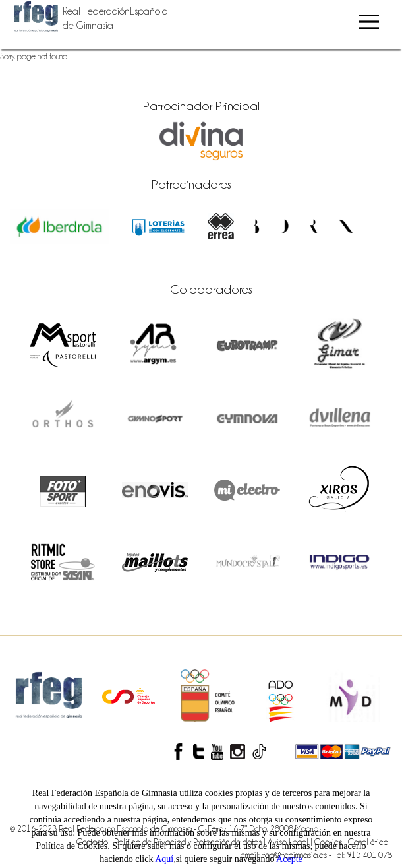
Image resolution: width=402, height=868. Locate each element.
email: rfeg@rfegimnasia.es (285, 855)
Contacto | (95, 842)
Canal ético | (370, 842)
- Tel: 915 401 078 (360, 855)
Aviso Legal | (291, 842)
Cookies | (331, 842)
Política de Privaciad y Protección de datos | (191, 842)
